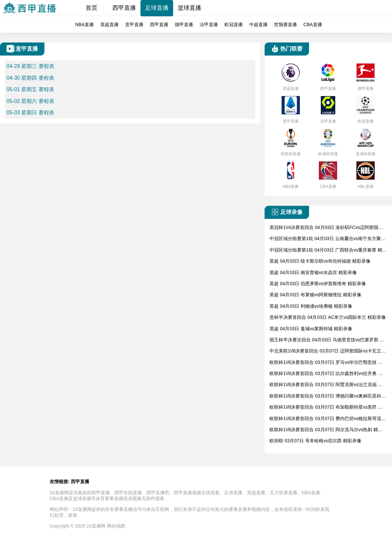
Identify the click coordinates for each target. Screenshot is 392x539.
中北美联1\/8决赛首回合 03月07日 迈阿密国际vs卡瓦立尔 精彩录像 (328, 351)
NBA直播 (84, 24)
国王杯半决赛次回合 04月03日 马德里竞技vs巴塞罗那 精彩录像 (327, 340)
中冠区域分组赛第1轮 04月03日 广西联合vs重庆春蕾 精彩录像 (328, 250)
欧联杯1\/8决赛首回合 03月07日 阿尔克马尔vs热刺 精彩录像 (326, 430)
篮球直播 (189, 8)
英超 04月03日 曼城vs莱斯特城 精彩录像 (311, 329)
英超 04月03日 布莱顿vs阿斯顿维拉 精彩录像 (315, 295)
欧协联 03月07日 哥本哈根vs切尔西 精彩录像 (315, 441)
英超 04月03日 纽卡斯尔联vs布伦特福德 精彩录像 (320, 261)
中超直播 (258, 24)
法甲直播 (209, 24)
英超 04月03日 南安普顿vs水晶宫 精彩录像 (313, 272)
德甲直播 (184, 24)
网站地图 (116, 526)
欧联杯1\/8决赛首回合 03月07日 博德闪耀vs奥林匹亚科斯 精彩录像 (328, 396)
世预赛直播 (286, 24)
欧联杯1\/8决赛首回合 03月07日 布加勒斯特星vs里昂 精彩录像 (326, 408)
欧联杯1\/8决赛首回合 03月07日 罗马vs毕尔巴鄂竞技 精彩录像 (326, 363)
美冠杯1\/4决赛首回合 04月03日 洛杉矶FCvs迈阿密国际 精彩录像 (326, 228)
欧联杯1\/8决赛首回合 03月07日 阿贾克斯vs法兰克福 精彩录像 (326, 385)
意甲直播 (134, 24)
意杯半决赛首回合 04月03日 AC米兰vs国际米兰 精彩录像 (328, 317)
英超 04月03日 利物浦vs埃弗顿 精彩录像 (311, 306)
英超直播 (109, 24)
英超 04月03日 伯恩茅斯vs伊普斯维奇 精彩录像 (318, 284)
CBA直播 (313, 24)
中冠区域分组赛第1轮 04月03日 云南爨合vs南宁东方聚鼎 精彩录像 (327, 239)
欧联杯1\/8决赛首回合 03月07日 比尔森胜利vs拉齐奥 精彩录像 (326, 374)
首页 (91, 8)
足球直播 (157, 8)
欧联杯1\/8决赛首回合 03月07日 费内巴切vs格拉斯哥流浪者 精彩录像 (328, 419)
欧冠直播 (234, 24)
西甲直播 (124, 8)
